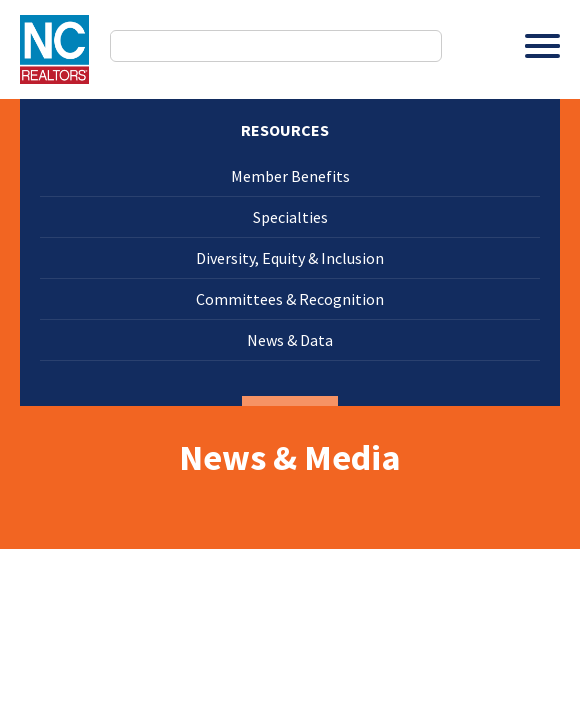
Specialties (290, 217)
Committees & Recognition (290, 299)
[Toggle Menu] (542, 45)
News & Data (290, 340)
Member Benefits (290, 176)
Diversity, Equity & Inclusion (290, 258)
